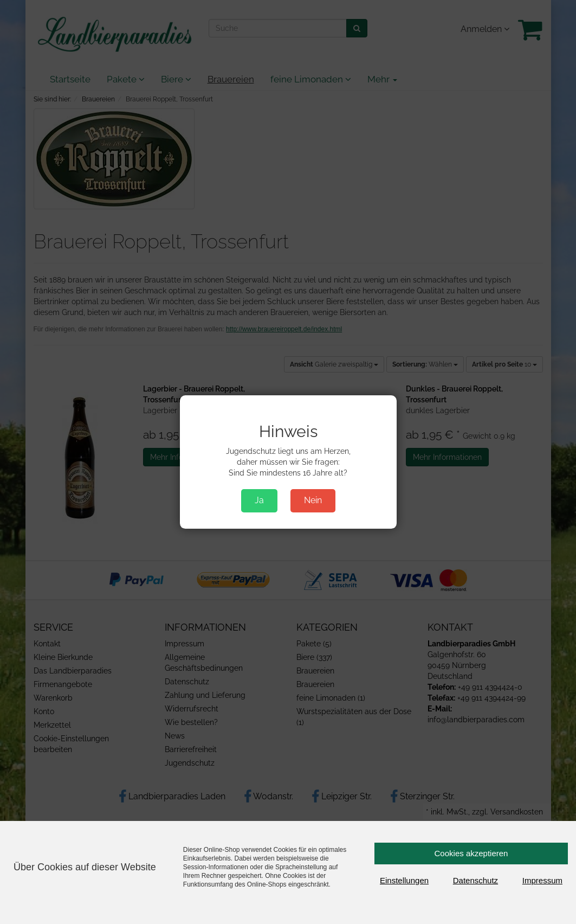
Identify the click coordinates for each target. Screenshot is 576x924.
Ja (259, 500)
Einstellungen (404, 880)
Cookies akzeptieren (471, 853)
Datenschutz (475, 880)
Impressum (542, 880)
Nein (313, 500)
